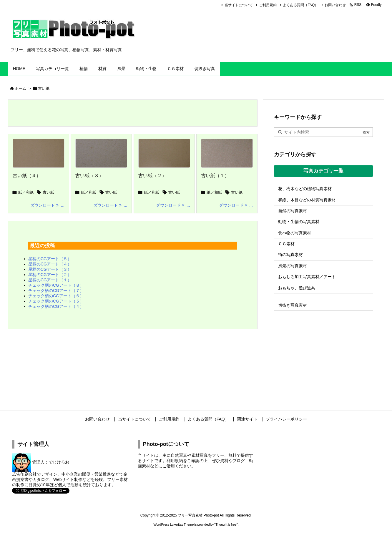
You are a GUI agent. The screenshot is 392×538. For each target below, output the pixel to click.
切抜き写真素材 (293, 305)
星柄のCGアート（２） (50, 275)
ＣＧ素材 (286, 244)
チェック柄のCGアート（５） (56, 301)
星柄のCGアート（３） (50, 269)
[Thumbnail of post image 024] (39, 153)
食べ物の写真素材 (295, 233)
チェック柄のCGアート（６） (56, 296)
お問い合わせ (335, 5)
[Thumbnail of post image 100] (227, 153)
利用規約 (175, 461)
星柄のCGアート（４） (50, 264)
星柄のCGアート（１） (50, 280)
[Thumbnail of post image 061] (101, 153)
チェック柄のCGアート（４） (56, 306)
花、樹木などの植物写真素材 (305, 189)
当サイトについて (239, 5)
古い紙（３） (89, 176)
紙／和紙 (26, 192)
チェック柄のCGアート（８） (56, 285)
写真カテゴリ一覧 (323, 171)
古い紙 (48, 192)
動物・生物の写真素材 (299, 222)
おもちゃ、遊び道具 (297, 288)
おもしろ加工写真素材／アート (307, 277)
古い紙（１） (215, 176)
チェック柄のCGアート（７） (56, 290)
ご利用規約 (268, 5)
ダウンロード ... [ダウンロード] (47, 205)
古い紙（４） (27, 176)
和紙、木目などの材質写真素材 (307, 200)
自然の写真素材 (293, 211)
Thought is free (226, 524)
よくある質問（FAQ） (300, 5)
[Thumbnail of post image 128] (164, 153)
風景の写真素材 (293, 266)
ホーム (20, 88)
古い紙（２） (152, 176)
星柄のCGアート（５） (50, 259)
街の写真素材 (290, 255)
